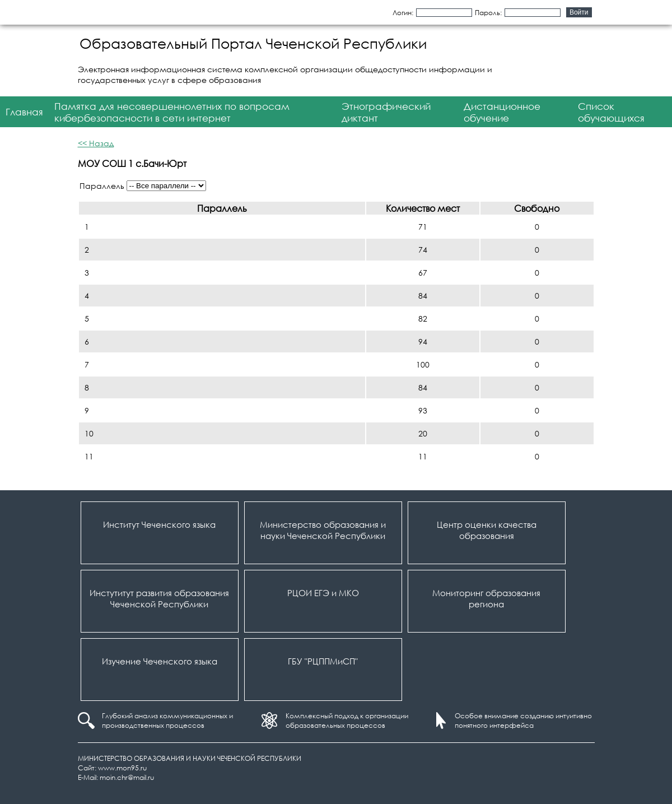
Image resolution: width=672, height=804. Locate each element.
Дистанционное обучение (502, 112)
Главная (24, 112)
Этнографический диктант (386, 112)
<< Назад (96, 143)
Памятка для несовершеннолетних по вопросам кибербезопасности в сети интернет (172, 112)
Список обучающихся (611, 112)
